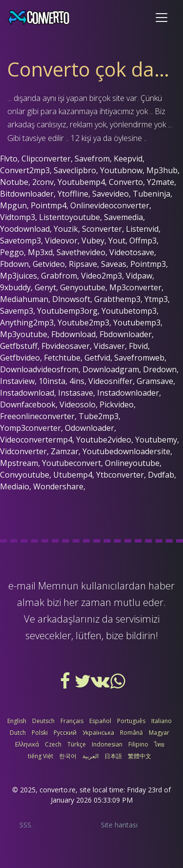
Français (72, 721)
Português (131, 721)
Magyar (159, 733)
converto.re (58, 790)
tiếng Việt (41, 756)
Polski (40, 733)
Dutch (18, 733)
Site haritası (119, 825)
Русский (65, 733)
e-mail (22, 586)
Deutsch (43, 721)
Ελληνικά (27, 744)
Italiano (162, 721)
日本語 (113, 756)
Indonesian (107, 744)
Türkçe (77, 744)
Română (132, 733)
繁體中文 (140, 756)
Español (100, 721)
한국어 (68, 756)
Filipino (138, 744)
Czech (53, 744)
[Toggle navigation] (162, 18)
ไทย (159, 744)
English (17, 721)
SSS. (26, 825)
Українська (98, 733)
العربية (91, 756)
